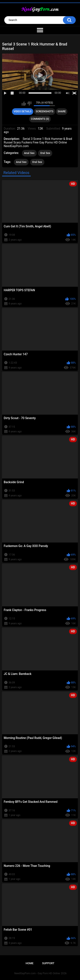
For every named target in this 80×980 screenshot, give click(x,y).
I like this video (24, 104)
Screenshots (44, 111)
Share (62, 111)
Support (48, 963)
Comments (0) (40, 119)
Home (30, 963)
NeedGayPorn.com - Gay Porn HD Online (37, 973)
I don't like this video (29, 104)
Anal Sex (29, 153)
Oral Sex (45, 153)
